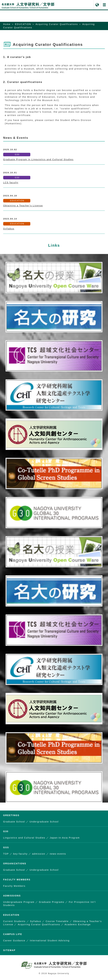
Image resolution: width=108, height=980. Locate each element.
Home (7, 24)
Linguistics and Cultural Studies (24, 838)
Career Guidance (14, 941)
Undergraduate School (44, 822)
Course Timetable (57, 921)
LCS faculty (11, 183)
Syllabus (9, 229)
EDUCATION (23, 24)
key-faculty (20, 854)
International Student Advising (50, 941)
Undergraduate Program (19, 902)
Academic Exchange (78, 924)
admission (39, 854)
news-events (58, 854)
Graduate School (14, 822)
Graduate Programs (52, 902)
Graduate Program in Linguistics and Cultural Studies (38, 159)
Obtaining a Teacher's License (23, 206)
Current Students (14, 921)
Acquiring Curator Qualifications (57, 24)
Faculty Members (14, 886)
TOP (6, 854)
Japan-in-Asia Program (65, 838)
